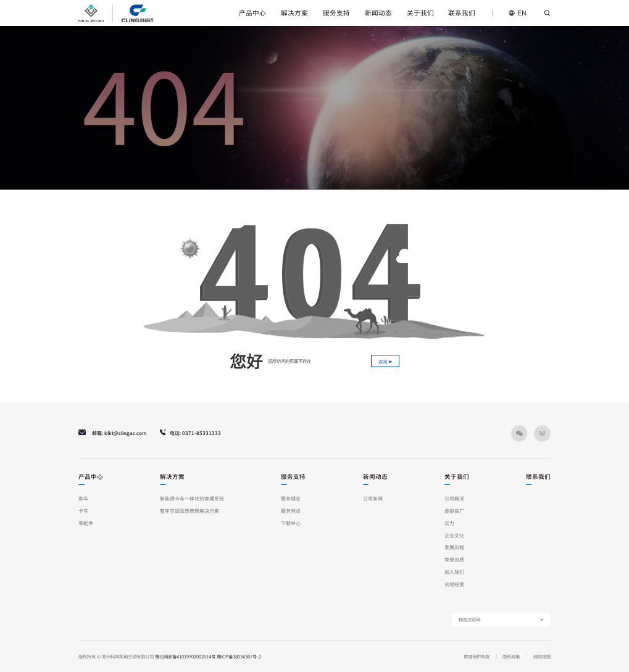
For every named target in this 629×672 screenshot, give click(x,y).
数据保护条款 (477, 656)
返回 (385, 361)
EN (518, 13)
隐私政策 (511, 656)
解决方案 (294, 13)
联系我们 (462, 13)
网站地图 (542, 656)
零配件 (86, 523)
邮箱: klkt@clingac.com (112, 433)
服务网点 (291, 511)
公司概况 (454, 498)
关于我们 (420, 13)
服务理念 (291, 498)
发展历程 (454, 547)
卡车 (83, 511)
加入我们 (454, 572)
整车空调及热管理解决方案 (190, 511)
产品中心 (252, 13)
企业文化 (454, 535)
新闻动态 (378, 13)
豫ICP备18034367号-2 (239, 656)
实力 (449, 523)
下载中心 (291, 523)
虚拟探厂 (454, 511)
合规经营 (454, 584)
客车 (83, 498)
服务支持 (336, 13)
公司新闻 (373, 498)
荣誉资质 (454, 559)
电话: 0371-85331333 (190, 433)
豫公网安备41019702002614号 (185, 656)
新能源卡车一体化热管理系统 (192, 498)
